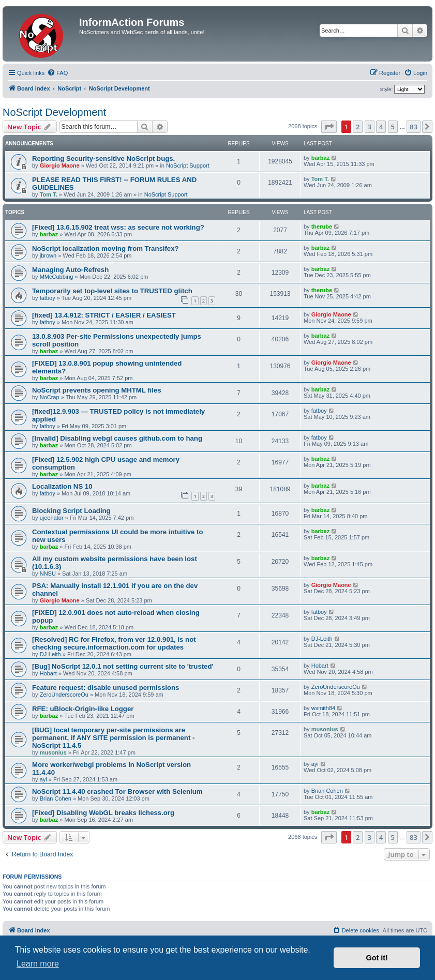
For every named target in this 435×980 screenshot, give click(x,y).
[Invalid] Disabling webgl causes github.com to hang (117, 438)
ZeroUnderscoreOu (64, 695)
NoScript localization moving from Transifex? (106, 248)
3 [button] (370, 127)
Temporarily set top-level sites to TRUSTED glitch (112, 291)
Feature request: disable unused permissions (106, 688)
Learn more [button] (38, 964)
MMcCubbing (57, 277)
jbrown (48, 255)
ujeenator (52, 518)
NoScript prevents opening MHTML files (97, 390)
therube (322, 227)
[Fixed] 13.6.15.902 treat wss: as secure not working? (118, 227)
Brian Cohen (56, 798)
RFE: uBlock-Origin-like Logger (83, 709)
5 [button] (393, 127)
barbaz (320, 158)
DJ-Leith (50, 654)
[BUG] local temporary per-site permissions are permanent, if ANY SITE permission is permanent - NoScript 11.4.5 (113, 738)
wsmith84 (323, 708)
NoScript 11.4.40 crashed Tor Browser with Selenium (117, 791)
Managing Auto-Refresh (70, 270)
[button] (329, 127)
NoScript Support (188, 165)
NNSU (48, 574)
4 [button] (381, 127)
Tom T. (49, 194)
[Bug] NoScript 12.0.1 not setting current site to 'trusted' (123, 666)
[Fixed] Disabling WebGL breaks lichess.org (103, 813)
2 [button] (358, 127)
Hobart (48, 673)
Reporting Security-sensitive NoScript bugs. (103, 159)
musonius (53, 752)
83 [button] (414, 127)
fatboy (48, 298)
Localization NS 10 (62, 486)
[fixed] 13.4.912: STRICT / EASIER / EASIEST (104, 315)
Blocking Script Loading (71, 511)
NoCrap (50, 397)
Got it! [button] (377, 958)
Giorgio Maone (60, 165)
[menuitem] (57, 73)
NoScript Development (54, 112)
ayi (43, 779)
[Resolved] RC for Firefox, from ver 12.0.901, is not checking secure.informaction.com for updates (114, 643)
